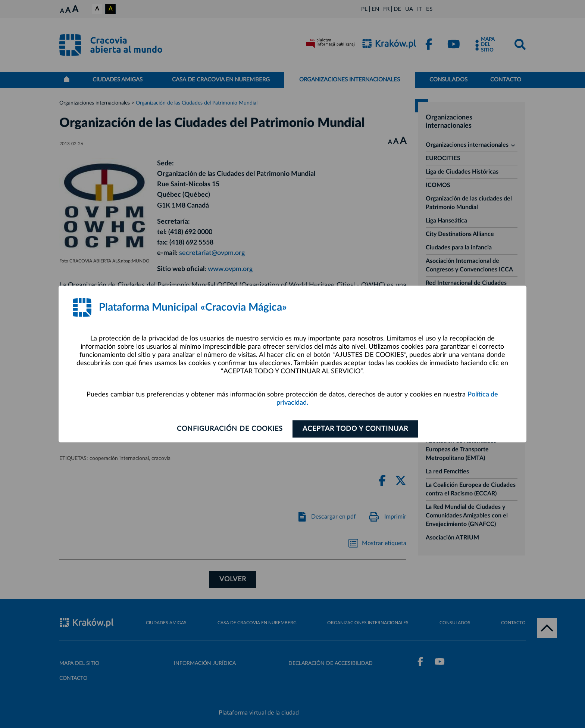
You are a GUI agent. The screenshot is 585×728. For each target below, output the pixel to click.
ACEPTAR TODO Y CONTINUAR (355, 429)
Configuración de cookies (229, 429)
